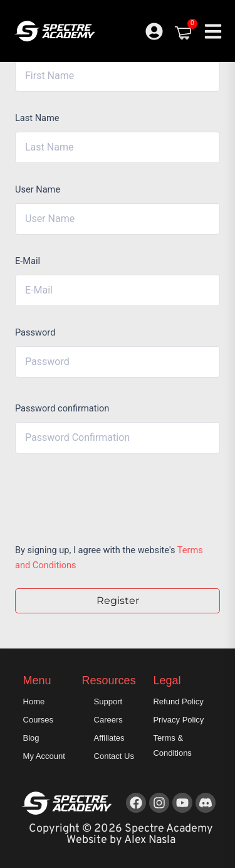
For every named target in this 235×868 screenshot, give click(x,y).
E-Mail (28, 261)
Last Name (37, 118)
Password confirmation (62, 408)
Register (118, 601)
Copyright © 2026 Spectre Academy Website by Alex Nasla (121, 834)
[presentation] (100, 495)
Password (35, 332)
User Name (38, 189)
